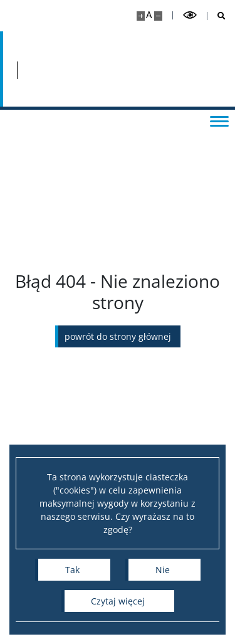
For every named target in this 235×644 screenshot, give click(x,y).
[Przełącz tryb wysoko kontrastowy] (190, 15)
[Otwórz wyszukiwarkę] (217, 16)
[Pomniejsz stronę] (158, 16)
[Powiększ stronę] (141, 16)
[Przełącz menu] (219, 120)
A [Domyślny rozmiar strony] (149, 15)
